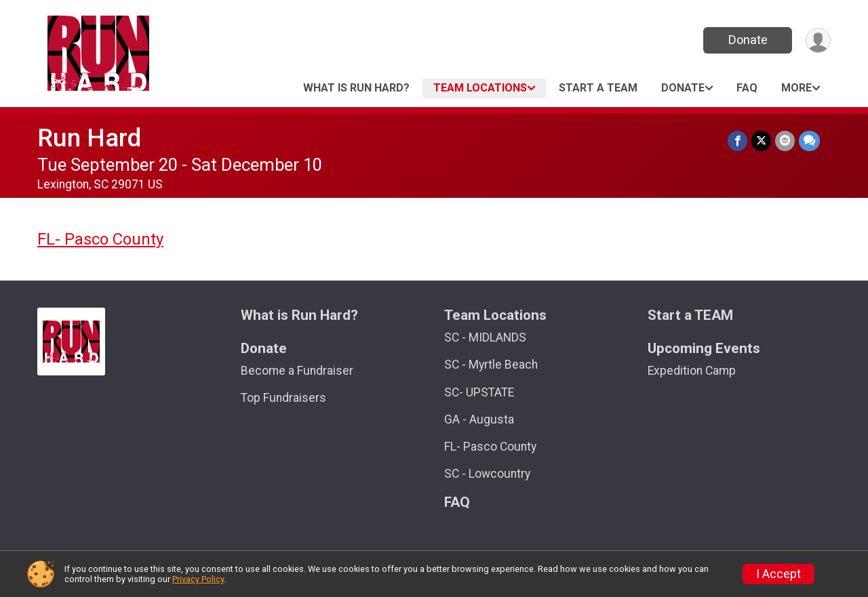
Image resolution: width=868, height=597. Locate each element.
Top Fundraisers (283, 398)
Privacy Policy (198, 579)
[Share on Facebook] (737, 141)
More (796, 88)
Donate (748, 40)
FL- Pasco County (100, 239)
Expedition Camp (692, 371)
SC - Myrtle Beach (491, 365)
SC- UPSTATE (479, 392)
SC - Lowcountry (487, 474)
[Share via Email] (785, 141)
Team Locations (480, 88)
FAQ (747, 88)
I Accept (778, 574)
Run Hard (89, 138)
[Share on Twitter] (761, 141)
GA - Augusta (479, 419)
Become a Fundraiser (297, 371)
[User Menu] (818, 40)
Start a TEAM (598, 88)
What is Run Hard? (356, 88)
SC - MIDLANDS (485, 337)
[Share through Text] (809, 141)
